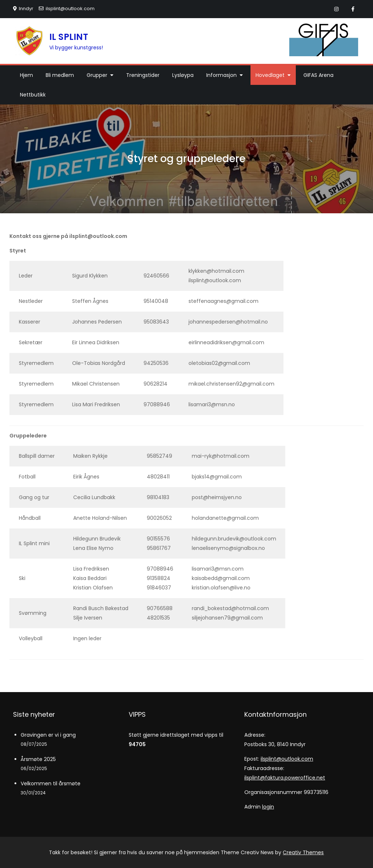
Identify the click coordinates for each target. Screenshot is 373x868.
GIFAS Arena (318, 75)
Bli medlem (60, 75)
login (268, 807)
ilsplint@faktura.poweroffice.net (285, 778)
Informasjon (221, 75)
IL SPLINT (69, 37)
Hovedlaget (270, 75)
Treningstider (143, 75)
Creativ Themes (303, 852)
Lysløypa (183, 75)
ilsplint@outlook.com (67, 9)
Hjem (26, 75)
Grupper (97, 75)
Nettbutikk (33, 95)
